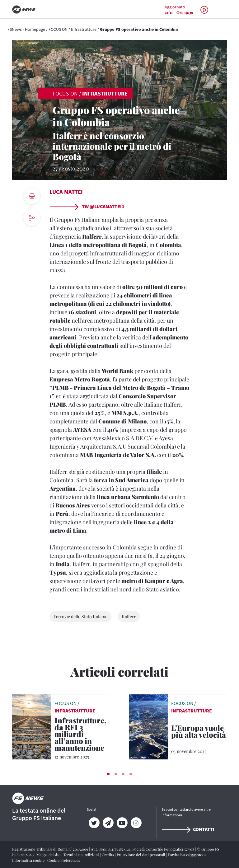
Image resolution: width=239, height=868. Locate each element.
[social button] (32, 218)
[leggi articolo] (32, 726)
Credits (108, 855)
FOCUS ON (58, 29)
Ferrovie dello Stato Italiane (80, 616)
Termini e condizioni (82, 855)
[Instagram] (136, 823)
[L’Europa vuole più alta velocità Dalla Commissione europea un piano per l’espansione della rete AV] (199, 732)
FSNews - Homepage (26, 29)
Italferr (129, 616)
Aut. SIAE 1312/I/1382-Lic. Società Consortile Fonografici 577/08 (143, 849)
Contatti (188, 829)
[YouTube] (122, 823)
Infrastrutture (84, 29)
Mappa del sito (49, 855)
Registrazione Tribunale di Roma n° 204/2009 (51, 849)
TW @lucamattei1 (87, 206)
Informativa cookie (29, 860)
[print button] (32, 196)
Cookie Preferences (64, 860)
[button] (108, 774)
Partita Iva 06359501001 (187, 855)
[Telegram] (108, 823)
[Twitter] (94, 823)
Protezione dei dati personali (141, 855)
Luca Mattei (66, 192)
